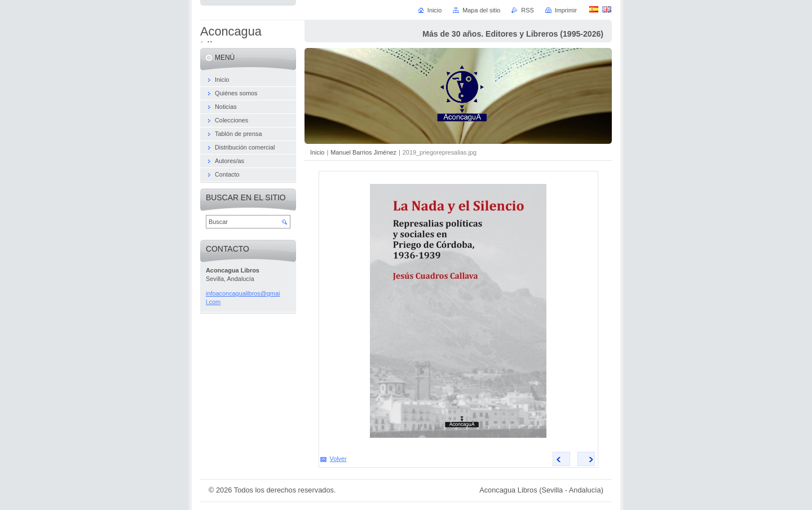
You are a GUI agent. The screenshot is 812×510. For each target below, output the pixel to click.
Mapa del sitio (481, 10)
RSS (527, 10)
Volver (338, 459)
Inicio (317, 152)
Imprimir (566, 10)
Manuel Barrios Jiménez (363, 152)
